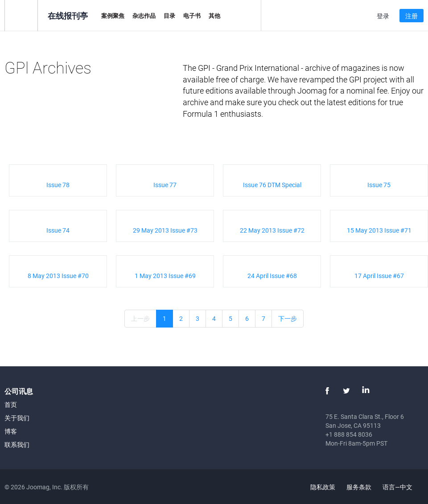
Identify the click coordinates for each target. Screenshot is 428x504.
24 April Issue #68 (272, 276)
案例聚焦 (113, 16)
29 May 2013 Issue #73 (165, 230)
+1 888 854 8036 (349, 434)
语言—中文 (403, 487)
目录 (169, 16)
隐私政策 (323, 487)
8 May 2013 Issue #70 (58, 276)
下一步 (288, 318)
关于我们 (17, 418)
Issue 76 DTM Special (272, 185)
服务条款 (359, 487)
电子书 (192, 16)
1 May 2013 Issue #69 (165, 276)
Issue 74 (58, 230)
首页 (11, 404)
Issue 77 (165, 185)
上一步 (140, 318)
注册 (412, 16)
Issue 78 (58, 185)
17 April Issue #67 (379, 276)
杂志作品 (144, 16)
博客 (11, 431)
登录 (383, 16)
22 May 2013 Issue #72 (272, 230)
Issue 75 (379, 185)
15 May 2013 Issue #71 (379, 230)
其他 (214, 16)
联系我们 (17, 445)
